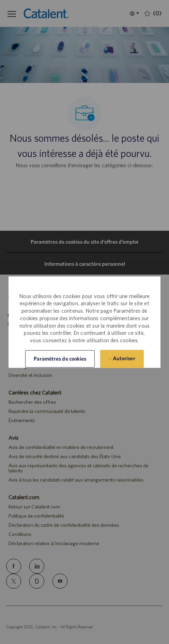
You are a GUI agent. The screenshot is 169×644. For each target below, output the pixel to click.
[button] (60, 359)
